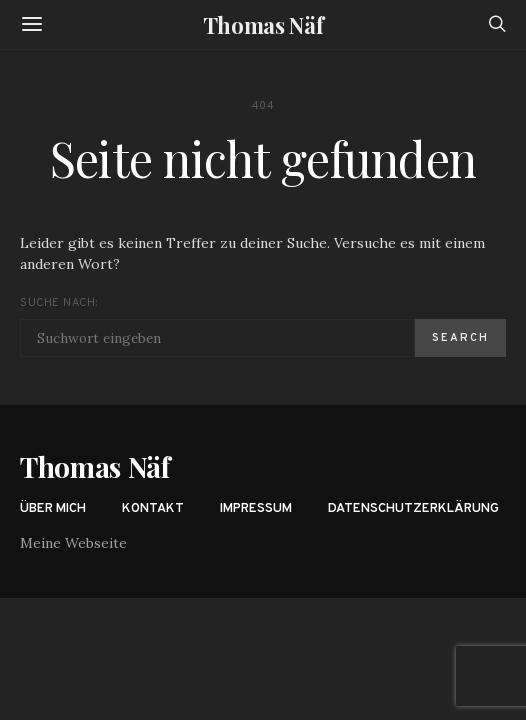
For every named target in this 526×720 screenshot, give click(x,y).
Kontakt (153, 509)
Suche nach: (58, 303)
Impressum (256, 509)
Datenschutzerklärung (413, 509)
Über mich (53, 509)
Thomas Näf (263, 25)
